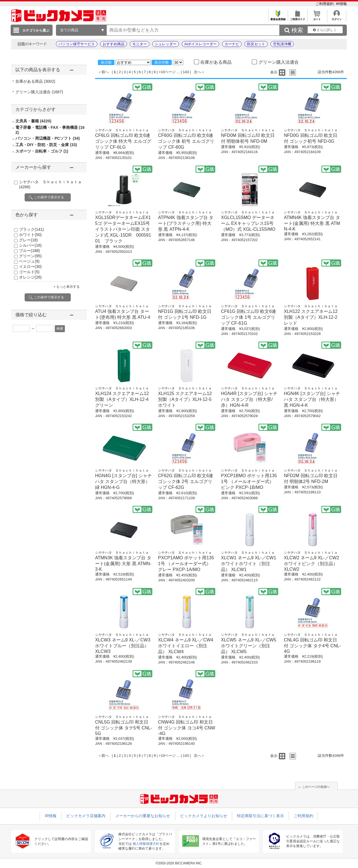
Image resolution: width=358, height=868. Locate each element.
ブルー (30, 251)
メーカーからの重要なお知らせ (143, 816)
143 (186, 72)
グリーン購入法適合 (39, 92)
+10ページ (167, 72)
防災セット (256, 44)
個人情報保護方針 (146, 844)
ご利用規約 (325, 4)
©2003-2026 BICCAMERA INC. (179, 863)
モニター (140, 44)
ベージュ (29, 261)
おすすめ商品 (114, 44)
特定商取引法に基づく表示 (260, 816)
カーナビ (232, 44)
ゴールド (29, 272)
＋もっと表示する (66, 287)
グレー (28, 240)
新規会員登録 (278, 18)
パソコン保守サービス (77, 44)
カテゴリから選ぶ (36, 30)
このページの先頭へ (316, 787)
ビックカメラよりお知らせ (204, 816)
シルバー (30, 245)
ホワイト (30, 235)
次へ (197, 72)
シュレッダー (166, 44)
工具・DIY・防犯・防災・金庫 (46, 145)
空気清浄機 (282, 44)
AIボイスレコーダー (201, 44)
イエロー (30, 267)
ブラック (31, 229)
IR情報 (341, 4)
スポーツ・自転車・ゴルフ (42, 151)
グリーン (30, 256)
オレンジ (30, 277)
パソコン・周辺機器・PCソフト (48, 138)
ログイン (337, 18)
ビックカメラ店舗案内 (86, 816)
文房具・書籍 (33, 121)
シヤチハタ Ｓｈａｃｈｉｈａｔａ (122, 130)
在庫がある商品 (35, 81)
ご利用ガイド (297, 18)
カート (317, 18)
